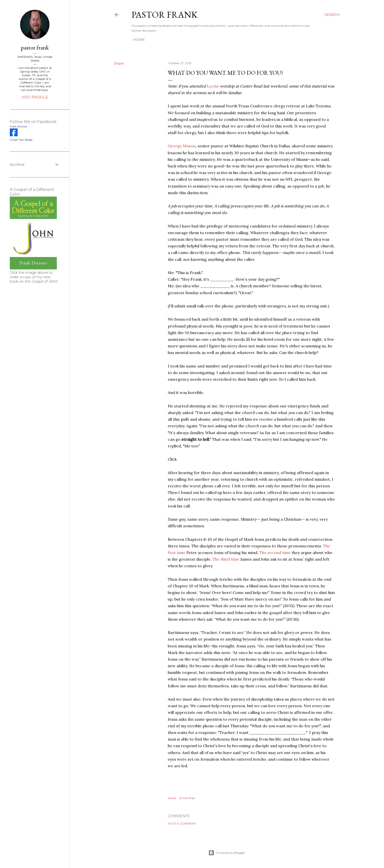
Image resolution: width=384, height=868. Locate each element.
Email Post (187, 798)
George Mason (182, 146)
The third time (226, 559)
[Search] (332, 15)
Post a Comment (182, 824)
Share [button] (119, 63)
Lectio (213, 86)
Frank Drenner (18, 126)
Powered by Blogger (227, 853)
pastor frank (164, 15)
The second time (275, 553)
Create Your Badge (21, 140)
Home (139, 40)
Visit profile (35, 97)
